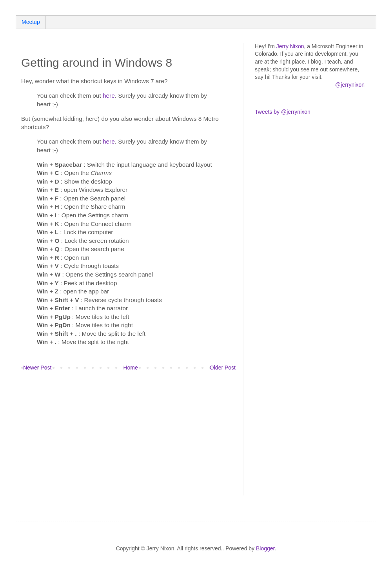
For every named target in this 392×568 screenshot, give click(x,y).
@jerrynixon (350, 85)
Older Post (223, 368)
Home (130, 368)
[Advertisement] (108, 439)
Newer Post (37, 368)
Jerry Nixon (290, 46)
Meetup (31, 22)
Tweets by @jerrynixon (283, 112)
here (109, 96)
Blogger (265, 548)
